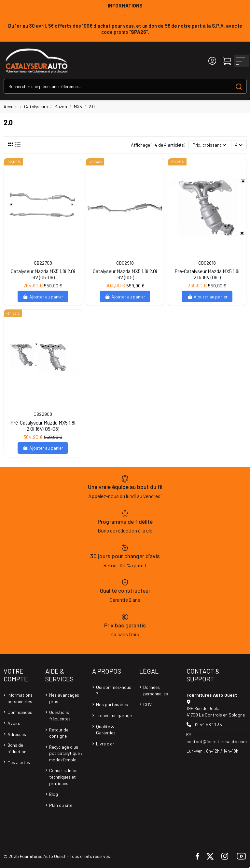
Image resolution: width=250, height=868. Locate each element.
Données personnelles (156, 690)
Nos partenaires (112, 704)
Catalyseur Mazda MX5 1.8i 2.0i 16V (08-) (125, 274)
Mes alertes (19, 762)
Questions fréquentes (60, 715)
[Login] (212, 61)
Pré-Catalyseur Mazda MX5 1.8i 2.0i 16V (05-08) (43, 426)
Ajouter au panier (43, 297)
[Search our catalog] (239, 86)
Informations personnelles (20, 698)
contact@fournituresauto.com (217, 741)
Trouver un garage (114, 715)
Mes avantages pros (64, 698)
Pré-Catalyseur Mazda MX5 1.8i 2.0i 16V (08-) (207, 274)
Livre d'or (105, 744)
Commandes (20, 712)
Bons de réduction (17, 748)
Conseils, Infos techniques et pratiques (63, 777)
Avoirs (14, 723)
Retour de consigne (59, 733)
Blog (54, 794)
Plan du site (61, 805)
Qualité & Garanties (106, 730)
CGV (147, 704)
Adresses (17, 734)
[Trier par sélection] (209, 145)
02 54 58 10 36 (208, 724)
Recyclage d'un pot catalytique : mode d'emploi (66, 753)
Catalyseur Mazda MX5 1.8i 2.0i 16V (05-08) (43, 274)
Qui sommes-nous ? (114, 690)
